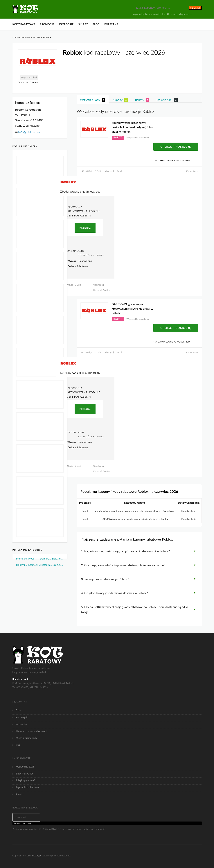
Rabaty (142, 100)
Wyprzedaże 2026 (25, 767)
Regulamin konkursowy (27, 787)
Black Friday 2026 (25, 774)
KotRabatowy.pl (33, 856)
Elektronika (58, 558)
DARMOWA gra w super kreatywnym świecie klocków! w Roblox (132, 308)
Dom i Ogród (46, 558)
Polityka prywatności (26, 780)
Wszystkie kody (93, 100)
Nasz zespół (22, 717)
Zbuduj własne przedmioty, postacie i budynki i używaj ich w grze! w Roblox (133, 127)
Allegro (182, 14)
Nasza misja (21, 724)
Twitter (106, 290)
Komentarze (192, 171)
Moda (31, 558)
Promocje (47, 24)
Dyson (174, 14)
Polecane (111, 24)
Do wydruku (167, 100)
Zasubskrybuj (23, 823)
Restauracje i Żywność (46, 565)
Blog (96, 24)
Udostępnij (109, 171)
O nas (19, 710)
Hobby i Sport (22, 565)
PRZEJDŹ (85, 228)
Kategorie (66, 24)
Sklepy (83, 24)
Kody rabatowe (24, 24)
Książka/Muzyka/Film (58, 565)
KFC (188, 14)
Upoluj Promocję (176, 147)
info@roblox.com (29, 132)
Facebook (98, 290)
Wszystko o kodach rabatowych (32, 731)
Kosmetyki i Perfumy (34, 565)
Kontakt (20, 794)
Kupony (120, 100)
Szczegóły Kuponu (91, 255)
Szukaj (195, 8)
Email (120, 171)
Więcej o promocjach (26, 738)
